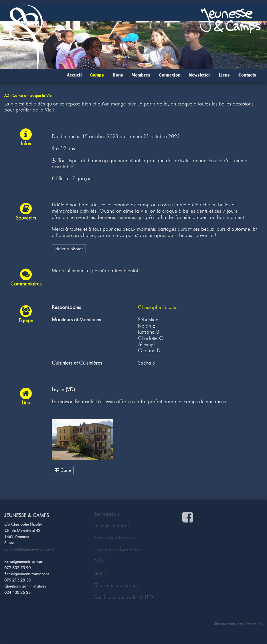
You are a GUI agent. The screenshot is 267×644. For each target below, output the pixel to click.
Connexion (170, 75)
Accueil (74, 75)
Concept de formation (117, 550)
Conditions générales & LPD (123, 597)
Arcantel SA (253, 624)
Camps (97, 75)
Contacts (247, 75)
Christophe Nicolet (158, 307)
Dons (118, 75)
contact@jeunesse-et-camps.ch (30, 549)
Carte (63, 470)
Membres (141, 75)
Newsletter (200, 75)
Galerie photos (69, 248)
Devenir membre (111, 526)
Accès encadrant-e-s (115, 538)
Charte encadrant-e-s (116, 585)
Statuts (100, 573)
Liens (224, 75)
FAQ (98, 561)
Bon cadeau (106, 514)
